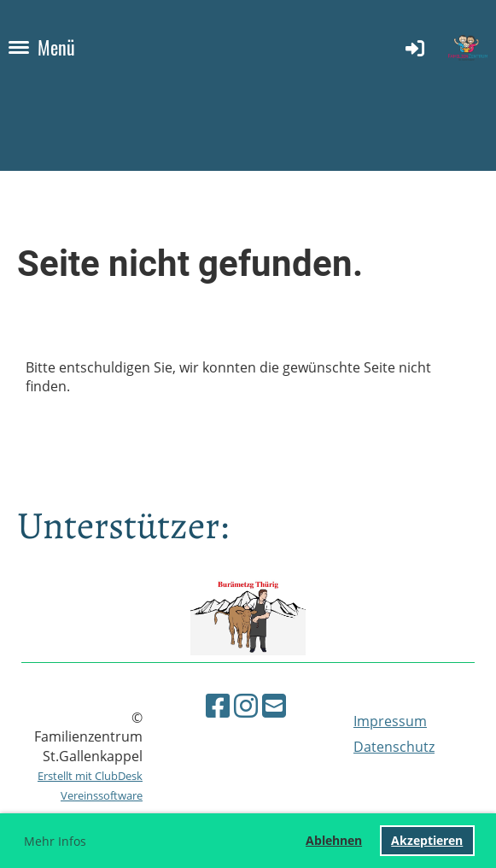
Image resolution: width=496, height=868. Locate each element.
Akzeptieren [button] (427, 840)
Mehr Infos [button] (55, 841)
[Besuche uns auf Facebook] (218, 705)
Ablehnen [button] (334, 840)
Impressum (390, 721)
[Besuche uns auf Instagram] (246, 705)
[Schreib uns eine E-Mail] (274, 705)
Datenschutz (394, 747)
